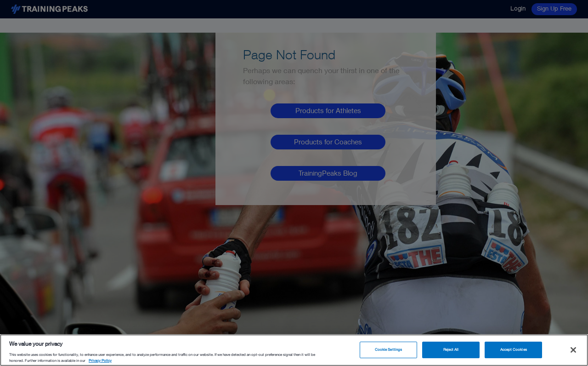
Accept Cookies (514, 349)
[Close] (573, 350)
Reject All (451, 349)
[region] (294, 350)
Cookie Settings (388, 349)
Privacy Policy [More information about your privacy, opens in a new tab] (100, 360)
